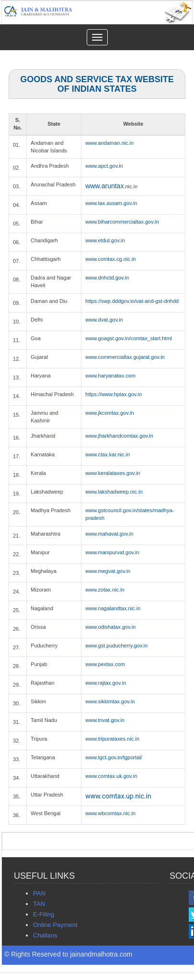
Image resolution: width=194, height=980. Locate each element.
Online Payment (55, 925)
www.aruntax (104, 186)
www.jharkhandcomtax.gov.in (119, 436)
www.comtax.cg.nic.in (110, 259)
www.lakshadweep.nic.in (114, 492)
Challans (45, 935)
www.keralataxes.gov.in (113, 473)
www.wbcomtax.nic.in (110, 813)
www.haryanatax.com (110, 376)
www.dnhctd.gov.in (107, 278)
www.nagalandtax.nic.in (113, 608)
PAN (39, 893)
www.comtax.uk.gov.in (111, 776)
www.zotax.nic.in (105, 590)
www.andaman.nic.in (109, 143)
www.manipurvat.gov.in (112, 552)
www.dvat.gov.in (104, 320)
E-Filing (44, 914)
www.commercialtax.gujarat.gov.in (125, 357)
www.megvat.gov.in (108, 571)
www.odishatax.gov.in (110, 627)
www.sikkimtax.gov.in (110, 701)
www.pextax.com (105, 664)
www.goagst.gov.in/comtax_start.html (129, 338)
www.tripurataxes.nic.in (112, 739)
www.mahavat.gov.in (109, 534)
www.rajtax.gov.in (106, 683)
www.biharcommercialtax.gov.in (122, 222)
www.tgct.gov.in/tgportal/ (114, 757)
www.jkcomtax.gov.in (109, 413)
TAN (39, 904)
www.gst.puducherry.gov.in (116, 646)
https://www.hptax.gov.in (114, 394)
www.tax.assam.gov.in (111, 203)
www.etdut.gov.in (105, 240)
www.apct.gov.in (104, 166)
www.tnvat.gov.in (105, 720)
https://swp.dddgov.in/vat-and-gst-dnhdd (132, 301)
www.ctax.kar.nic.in (108, 454)
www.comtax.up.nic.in (118, 796)
